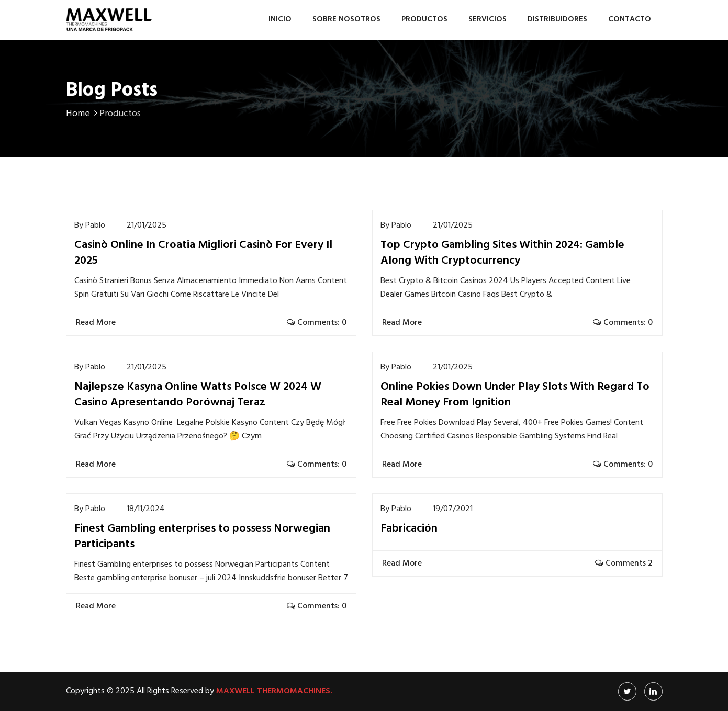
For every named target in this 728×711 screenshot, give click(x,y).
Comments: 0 (317, 323)
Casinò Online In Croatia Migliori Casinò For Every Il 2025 (203, 253)
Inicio (280, 19)
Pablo (95, 225)
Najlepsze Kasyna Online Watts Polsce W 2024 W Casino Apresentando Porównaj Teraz (198, 395)
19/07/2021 (453, 509)
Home (83, 114)
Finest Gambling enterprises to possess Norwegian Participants (202, 537)
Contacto (630, 19)
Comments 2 (624, 563)
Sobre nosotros (346, 19)
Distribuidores (557, 19)
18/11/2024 (146, 509)
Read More (97, 323)
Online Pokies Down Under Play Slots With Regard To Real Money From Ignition (515, 395)
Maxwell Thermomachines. (274, 691)
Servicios (488, 19)
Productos (424, 19)
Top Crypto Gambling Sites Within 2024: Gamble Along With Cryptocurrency (502, 253)
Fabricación (409, 529)
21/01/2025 (147, 225)
